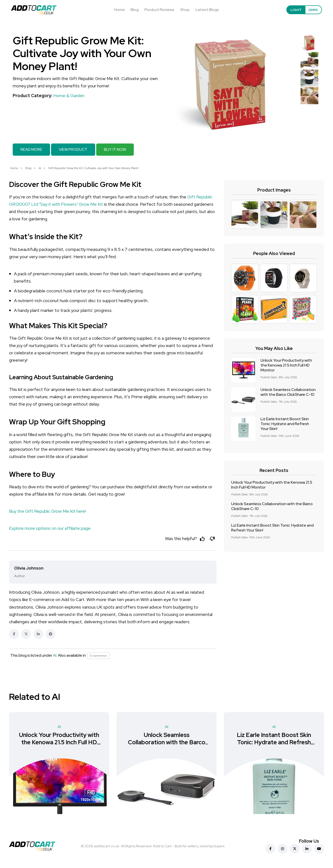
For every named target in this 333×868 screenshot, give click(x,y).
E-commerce (99, 657)
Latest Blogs (207, 10)
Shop (185, 10)
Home (119, 10)
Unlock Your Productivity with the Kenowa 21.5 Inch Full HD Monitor (286, 365)
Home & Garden (69, 96)
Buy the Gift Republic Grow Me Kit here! (47, 511)
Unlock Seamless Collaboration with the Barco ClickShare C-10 (288, 392)
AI (40, 168)
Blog (135, 10)
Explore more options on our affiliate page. (50, 528)
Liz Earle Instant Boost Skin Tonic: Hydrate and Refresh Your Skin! (285, 424)
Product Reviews (159, 10)
